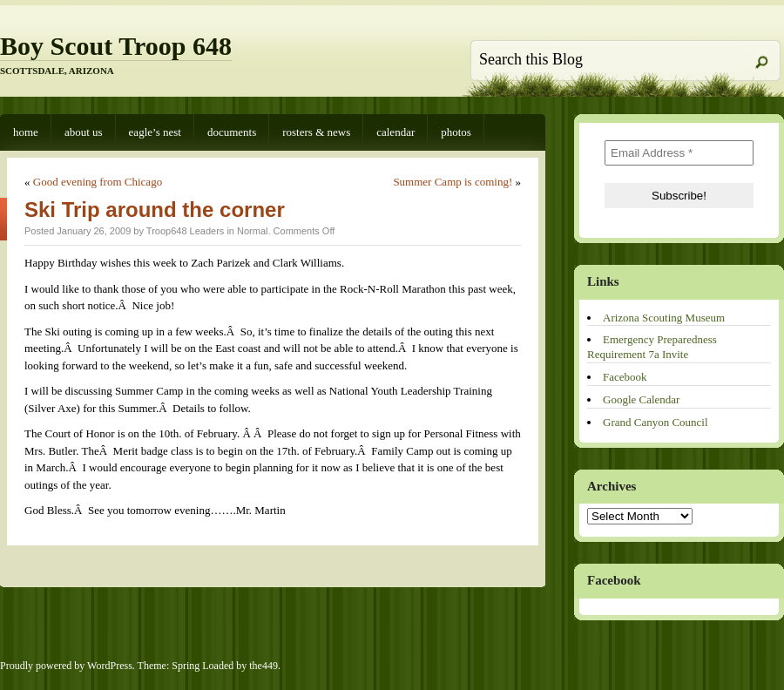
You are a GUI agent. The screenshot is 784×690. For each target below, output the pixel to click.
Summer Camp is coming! (453, 182)
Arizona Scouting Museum (664, 318)
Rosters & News (316, 132)
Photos (456, 132)
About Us (84, 132)
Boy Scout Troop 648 (116, 46)
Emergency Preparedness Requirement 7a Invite (652, 347)
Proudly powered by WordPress (66, 666)
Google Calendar (641, 399)
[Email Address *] (679, 153)
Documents (232, 132)
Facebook (625, 377)
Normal (252, 231)
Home (26, 132)
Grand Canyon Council (656, 422)
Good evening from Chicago (98, 182)
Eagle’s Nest (155, 132)
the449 (264, 666)
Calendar (395, 132)
